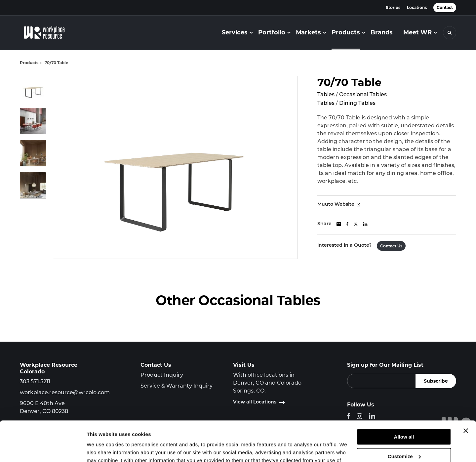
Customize (404, 419)
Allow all (404, 399)
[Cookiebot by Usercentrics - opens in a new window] (43, 449)
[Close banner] (466, 393)
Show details (102, 449)
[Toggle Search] (450, 33)
